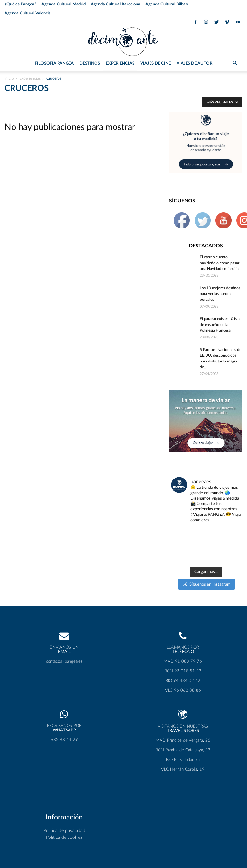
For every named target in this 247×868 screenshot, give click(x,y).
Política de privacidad (64, 808)
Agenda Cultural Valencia (28, 13)
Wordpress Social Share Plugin (96, 864)
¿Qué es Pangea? (20, 4)
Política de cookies (64, 814)
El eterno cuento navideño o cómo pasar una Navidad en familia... (221, 263)
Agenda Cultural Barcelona (115, 4)
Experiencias (120, 63)
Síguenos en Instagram (206, 561)
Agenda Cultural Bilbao (167, 4)
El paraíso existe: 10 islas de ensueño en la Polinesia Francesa (220, 325)
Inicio (9, 78)
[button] (235, 64)
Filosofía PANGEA (54, 63)
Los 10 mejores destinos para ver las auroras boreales (220, 294)
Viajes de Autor (194, 63)
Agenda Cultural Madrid (64, 4)
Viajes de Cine (156, 63)
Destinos (90, 63)
